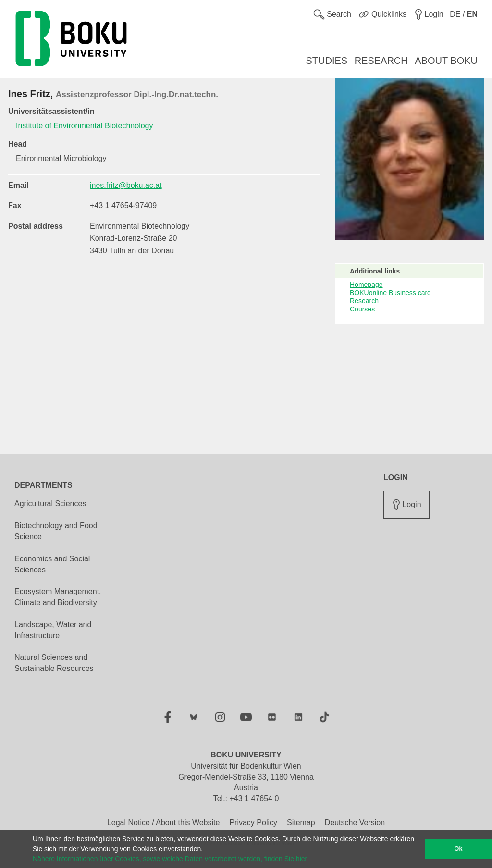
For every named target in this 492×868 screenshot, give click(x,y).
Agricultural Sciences (50, 503)
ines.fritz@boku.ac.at (126, 185)
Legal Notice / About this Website (164, 823)
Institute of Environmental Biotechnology (85, 126)
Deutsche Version (355, 823)
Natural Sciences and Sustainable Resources (54, 663)
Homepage (366, 285)
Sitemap (301, 823)
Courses (362, 309)
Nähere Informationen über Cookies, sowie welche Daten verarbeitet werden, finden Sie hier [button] (170, 859)
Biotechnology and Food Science (56, 531)
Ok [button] (459, 849)
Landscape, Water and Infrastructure (53, 630)
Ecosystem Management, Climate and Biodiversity (58, 597)
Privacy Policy (253, 823)
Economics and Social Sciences (52, 564)
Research (364, 301)
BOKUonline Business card (390, 293)
